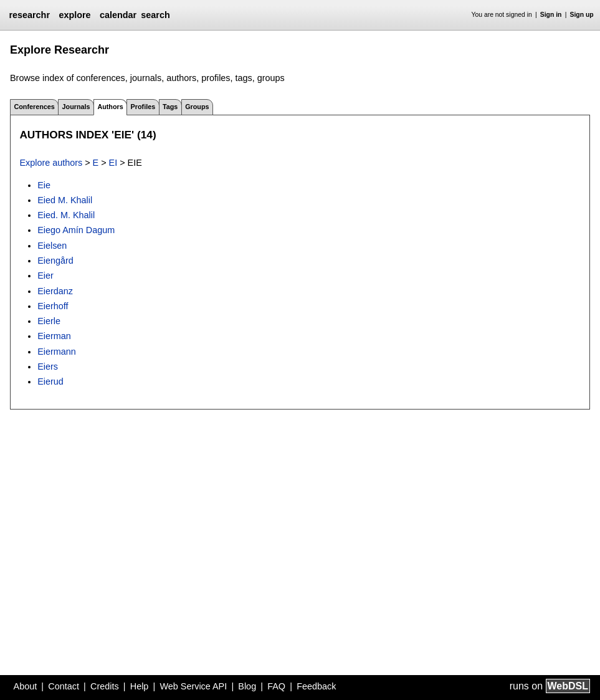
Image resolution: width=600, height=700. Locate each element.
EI (113, 163)
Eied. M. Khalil (66, 215)
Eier (45, 276)
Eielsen (52, 246)
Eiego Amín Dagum (76, 230)
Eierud (50, 381)
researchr (29, 15)
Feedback (316, 686)
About (26, 686)
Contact (64, 686)
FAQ (276, 686)
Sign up (582, 15)
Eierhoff (53, 306)
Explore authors (51, 163)
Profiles (143, 107)
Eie (44, 185)
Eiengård (55, 261)
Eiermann (57, 352)
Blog (247, 686)
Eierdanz (55, 291)
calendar (118, 15)
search (155, 15)
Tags (170, 107)
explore (74, 15)
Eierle (49, 321)
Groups (197, 107)
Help (140, 686)
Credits (105, 686)
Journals (76, 107)
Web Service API (193, 686)
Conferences (34, 107)
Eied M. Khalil (65, 200)
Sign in (551, 15)
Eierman (54, 336)
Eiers (48, 367)
